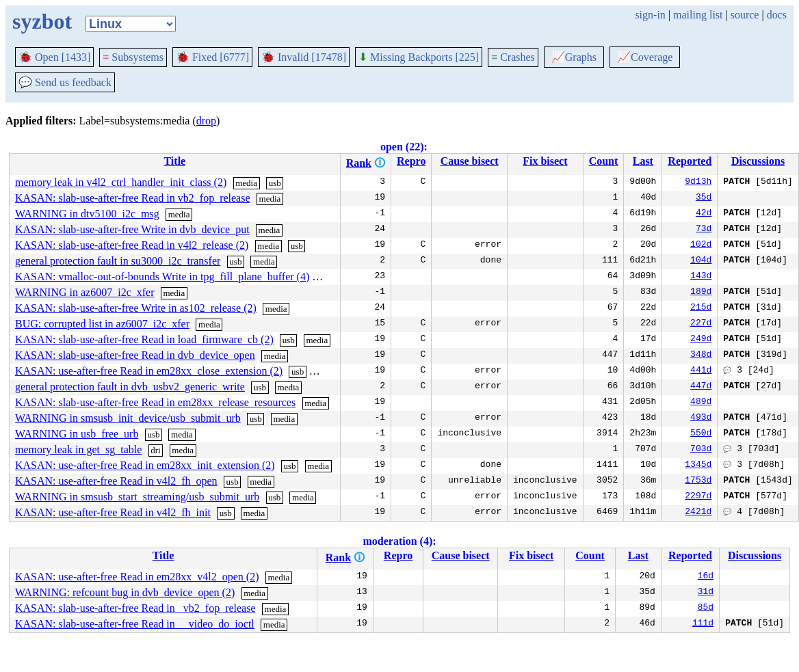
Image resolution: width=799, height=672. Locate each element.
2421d (698, 513)
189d (701, 293)
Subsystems (133, 57)
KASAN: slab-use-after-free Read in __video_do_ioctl (135, 624)
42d (704, 214)
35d (704, 198)
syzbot (42, 21)
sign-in (650, 15)
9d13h (698, 183)
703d (701, 450)
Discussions (758, 161)
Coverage (645, 57)
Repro (411, 161)
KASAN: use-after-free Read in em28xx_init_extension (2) (145, 465)
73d (704, 230)
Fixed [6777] (212, 57)
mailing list (698, 15)
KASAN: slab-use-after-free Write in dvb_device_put (132, 229)
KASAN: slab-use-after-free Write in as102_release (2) (136, 308)
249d (701, 340)
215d (701, 308)
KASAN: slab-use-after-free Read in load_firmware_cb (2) (144, 339)
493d (701, 418)
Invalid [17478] (304, 57)
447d (701, 387)
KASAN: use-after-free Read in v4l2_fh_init (113, 512)
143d (701, 277)
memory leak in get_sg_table (78, 449)
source (745, 15)
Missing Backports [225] (419, 57)
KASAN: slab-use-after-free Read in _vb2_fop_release (135, 608)
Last (643, 161)
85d (706, 608)
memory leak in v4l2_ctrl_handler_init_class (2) (121, 182)
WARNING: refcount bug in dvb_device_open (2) (125, 592)
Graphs (574, 57)
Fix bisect (545, 161)
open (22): (404, 147)
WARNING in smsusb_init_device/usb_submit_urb (128, 418)
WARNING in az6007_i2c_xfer (85, 292)
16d (706, 577)
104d (701, 261)
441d (701, 371)
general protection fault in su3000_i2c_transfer (118, 261)
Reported (690, 161)
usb (275, 183)
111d (703, 624)
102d (701, 245)
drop (206, 121)
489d (701, 403)
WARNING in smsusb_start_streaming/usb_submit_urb (137, 497)
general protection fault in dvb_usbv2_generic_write (130, 387)
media (246, 183)
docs (777, 15)
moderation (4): (399, 541)
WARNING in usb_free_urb (77, 434)
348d (701, 355)
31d (706, 593)
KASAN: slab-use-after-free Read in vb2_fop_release (133, 198)
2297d (698, 497)
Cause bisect (470, 161)
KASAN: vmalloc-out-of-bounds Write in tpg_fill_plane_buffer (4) (162, 277)
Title (174, 161)
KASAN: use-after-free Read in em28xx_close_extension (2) (149, 371)
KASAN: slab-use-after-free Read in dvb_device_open (135, 355)
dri (155, 450)
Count (604, 161)
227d (701, 324)
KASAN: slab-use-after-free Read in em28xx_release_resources (155, 402)
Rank (359, 163)
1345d (698, 466)
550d (701, 434)
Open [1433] (54, 57)
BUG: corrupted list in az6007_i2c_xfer (102, 324)
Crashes (513, 57)
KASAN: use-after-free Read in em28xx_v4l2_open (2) (137, 577)
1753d (698, 481)
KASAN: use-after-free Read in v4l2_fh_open (116, 481)
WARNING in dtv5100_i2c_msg (87, 214)
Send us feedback (65, 82)
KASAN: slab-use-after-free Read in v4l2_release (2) (132, 245)
